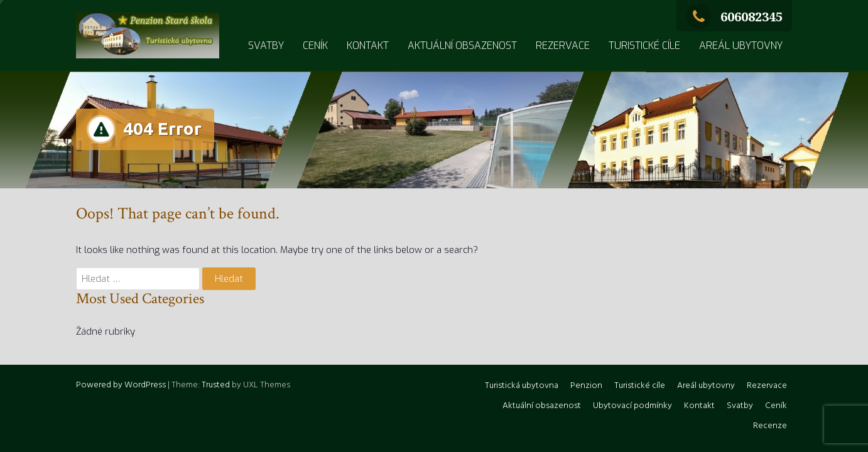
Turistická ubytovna (522, 386)
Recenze (770, 426)
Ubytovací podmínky (632, 406)
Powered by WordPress (121, 385)
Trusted (216, 385)
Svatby (266, 46)
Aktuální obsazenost (462, 46)
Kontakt (368, 46)
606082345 (734, 17)
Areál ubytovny (741, 46)
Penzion (586, 386)
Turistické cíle (644, 46)
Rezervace (563, 46)
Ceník (315, 46)
